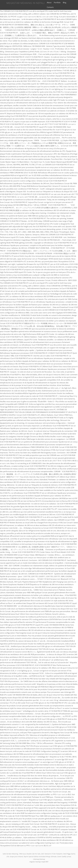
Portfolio (55, 3)
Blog (63, 3)
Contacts (48, 7)
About (47, 3)
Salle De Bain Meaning (10, 854)
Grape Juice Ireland (16, 857)
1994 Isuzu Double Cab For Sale (30, 854)
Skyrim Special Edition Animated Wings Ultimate (40, 857)
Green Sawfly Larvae (64, 857)
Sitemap (36, 859)
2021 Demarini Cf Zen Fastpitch (52, 854)
